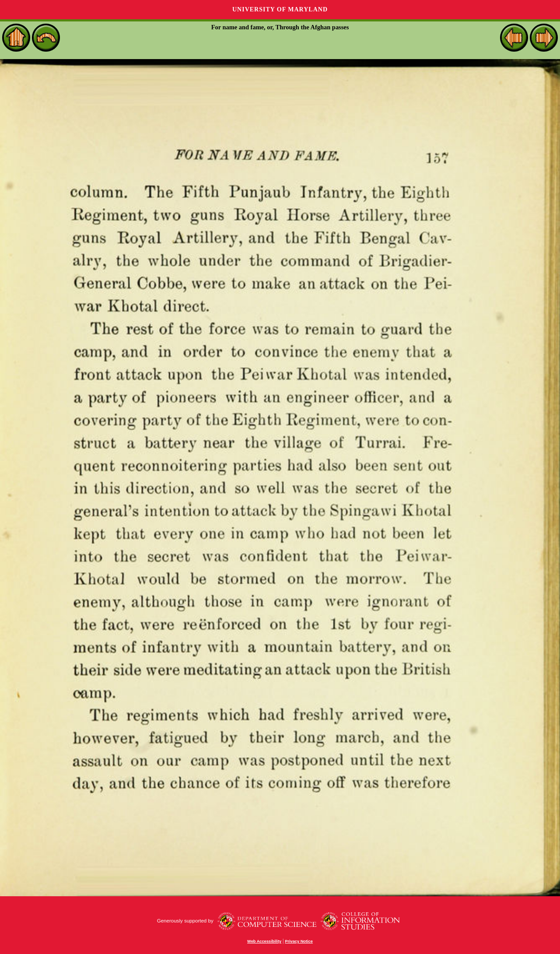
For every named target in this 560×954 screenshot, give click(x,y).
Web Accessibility (264, 941)
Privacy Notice (299, 941)
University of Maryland (280, 9)
